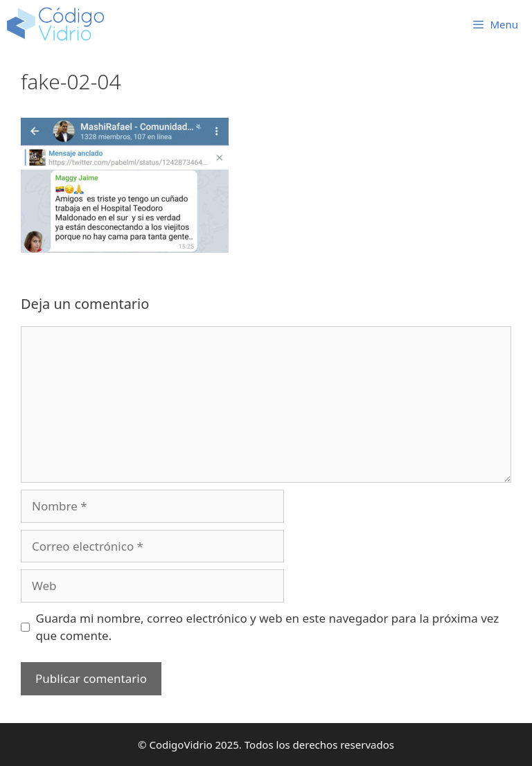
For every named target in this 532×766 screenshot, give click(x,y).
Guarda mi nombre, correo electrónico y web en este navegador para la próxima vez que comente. (268, 627)
